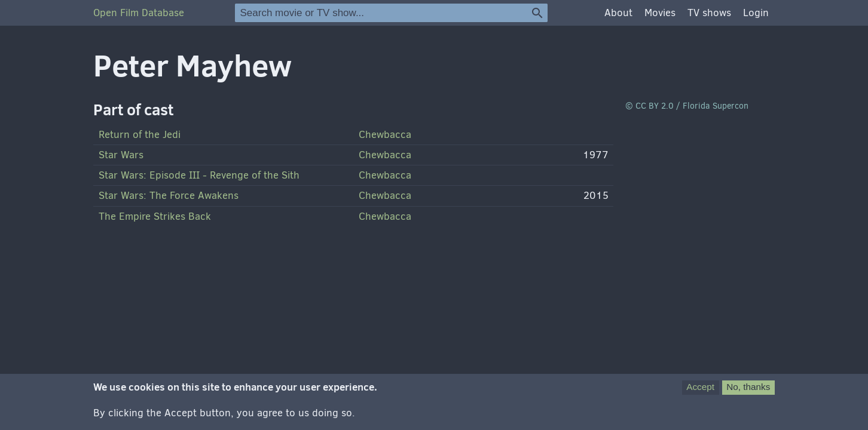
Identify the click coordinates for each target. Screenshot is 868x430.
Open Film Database (139, 13)
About (618, 13)
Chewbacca (385, 135)
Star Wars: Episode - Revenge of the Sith (199, 175)
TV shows (709, 13)
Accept (700, 387)
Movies (660, 13)
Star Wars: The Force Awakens (169, 196)
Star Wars (121, 155)
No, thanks (748, 387)
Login (756, 13)
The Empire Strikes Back (155, 216)
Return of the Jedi (140, 135)
